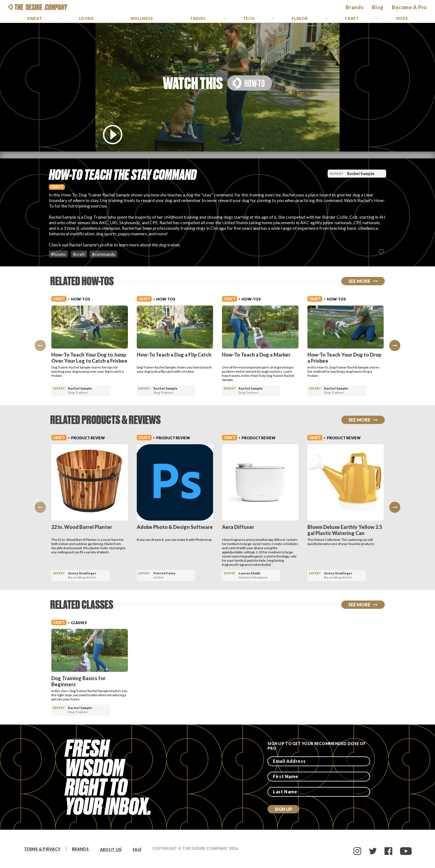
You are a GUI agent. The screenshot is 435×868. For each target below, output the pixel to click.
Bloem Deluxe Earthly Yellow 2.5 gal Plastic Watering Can (345, 530)
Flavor (300, 18)
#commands (103, 254)
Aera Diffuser (238, 527)
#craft (79, 254)
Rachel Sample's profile (91, 245)
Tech (249, 18)
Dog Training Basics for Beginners (78, 681)
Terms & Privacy (42, 849)
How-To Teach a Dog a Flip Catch (174, 355)
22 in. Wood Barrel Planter (82, 527)
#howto (58, 254)
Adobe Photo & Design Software (175, 527)
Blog (378, 7)
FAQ (137, 850)
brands (355, 7)
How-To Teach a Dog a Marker (256, 355)
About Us (111, 850)
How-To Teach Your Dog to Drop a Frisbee (344, 358)
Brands (80, 849)
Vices (402, 18)
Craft (352, 18)
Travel (198, 18)
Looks (86, 18)
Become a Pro (409, 7)
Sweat (34, 18)
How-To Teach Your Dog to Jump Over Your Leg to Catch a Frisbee (89, 358)
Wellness (142, 18)
